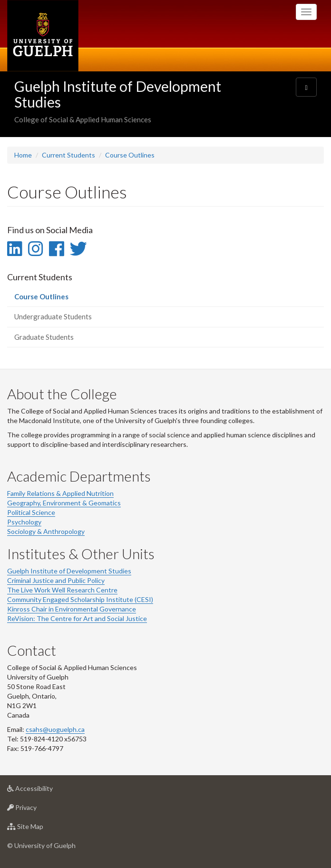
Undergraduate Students (53, 316)
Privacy (37, 810)
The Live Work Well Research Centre (62, 590)
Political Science (31, 512)
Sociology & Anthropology (46, 531)
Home (23, 155)
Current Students (68, 155)
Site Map (40, 829)
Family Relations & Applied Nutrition (60, 493)
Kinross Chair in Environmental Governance (72, 609)
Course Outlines (130, 155)
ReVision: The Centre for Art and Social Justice (77, 618)
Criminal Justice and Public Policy (56, 580)
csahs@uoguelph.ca (55, 729)
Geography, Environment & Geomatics (64, 503)
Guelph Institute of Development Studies (118, 94)
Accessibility (45, 791)
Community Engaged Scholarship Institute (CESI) (80, 599)
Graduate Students (44, 337)
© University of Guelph (41, 845)
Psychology (24, 522)
